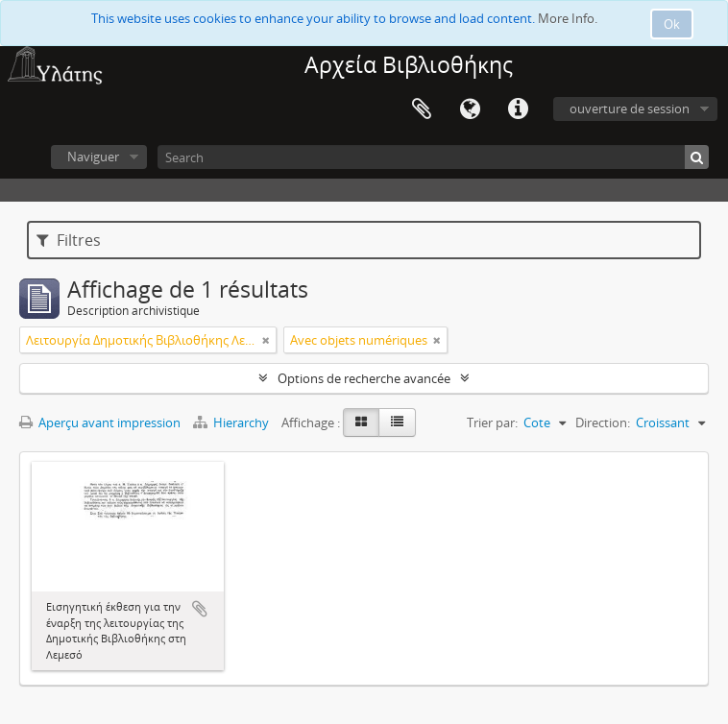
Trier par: (492, 422)
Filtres (69, 240)
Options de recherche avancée (364, 378)
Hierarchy (232, 422)
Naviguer (93, 157)
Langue (470, 109)
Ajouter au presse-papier (200, 609)
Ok (672, 24)
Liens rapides (518, 109)
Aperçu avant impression (100, 422)
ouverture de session (630, 109)
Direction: (603, 422)
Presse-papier (422, 109)
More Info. (568, 18)
